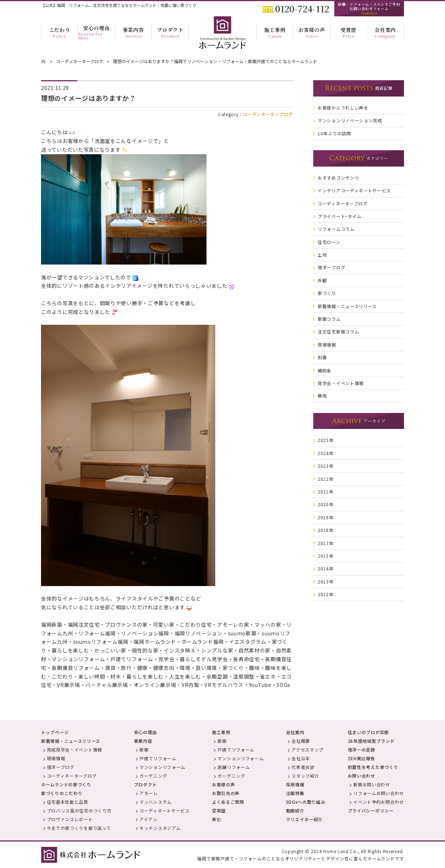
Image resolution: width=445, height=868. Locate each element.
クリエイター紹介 (305, 819)
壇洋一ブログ (61, 767)
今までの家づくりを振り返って (79, 828)
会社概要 (301, 741)
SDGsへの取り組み (306, 802)
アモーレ (149, 793)
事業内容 (143, 741)
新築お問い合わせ (372, 784)
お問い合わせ (362, 776)
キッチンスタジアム (160, 828)
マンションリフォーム (162, 767)
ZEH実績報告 (362, 758)
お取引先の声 (226, 793)
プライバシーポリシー (371, 810)
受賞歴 (219, 810)
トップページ (55, 732)
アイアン (148, 819)
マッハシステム (156, 802)
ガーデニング (153, 776)
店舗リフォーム (234, 767)
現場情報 (56, 758)
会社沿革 (301, 758)
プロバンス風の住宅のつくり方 (79, 810)
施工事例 (221, 732)
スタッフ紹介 (305, 776)
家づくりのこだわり (62, 793)
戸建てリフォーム (158, 758)
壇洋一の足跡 (362, 750)
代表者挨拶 (303, 767)
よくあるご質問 (228, 802)
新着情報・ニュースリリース (71, 741)
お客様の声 (224, 784)
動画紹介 (295, 810)
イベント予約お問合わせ (379, 802)
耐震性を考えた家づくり (373, 767)
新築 (144, 750)
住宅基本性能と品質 (68, 802)
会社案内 (295, 732)
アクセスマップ (307, 750)
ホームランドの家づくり (66, 784)
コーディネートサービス (165, 810)
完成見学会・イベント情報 (74, 750)
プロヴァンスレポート (70, 819)
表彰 (217, 819)
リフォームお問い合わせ (379, 793)
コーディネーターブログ (268, 114)
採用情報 (295, 784)
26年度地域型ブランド (371, 741)
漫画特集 (295, 793)
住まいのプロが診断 (368, 732)
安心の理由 (146, 732)
